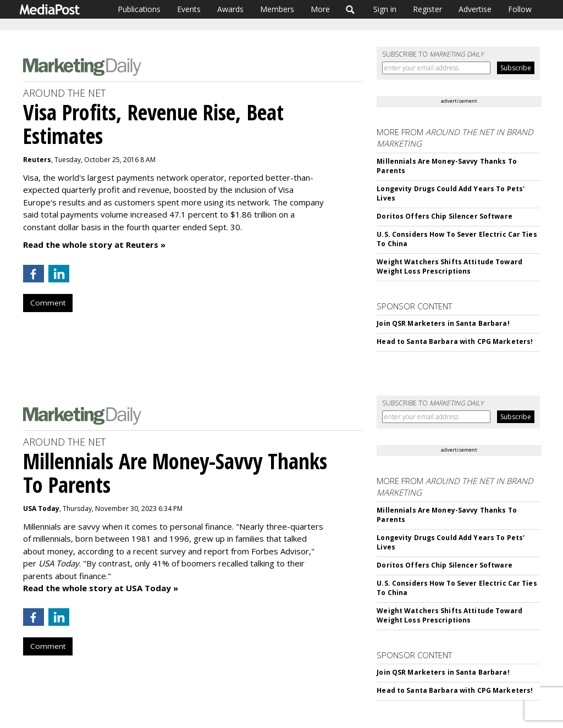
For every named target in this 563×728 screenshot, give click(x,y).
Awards (230, 9)
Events (189, 9)
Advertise (475, 9)
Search (351, 9)
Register (427, 9)
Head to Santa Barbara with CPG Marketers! (455, 341)
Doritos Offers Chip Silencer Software (444, 216)
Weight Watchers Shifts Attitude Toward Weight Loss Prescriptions (449, 266)
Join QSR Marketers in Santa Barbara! (443, 323)
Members (277, 9)
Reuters (37, 160)
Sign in (385, 9)
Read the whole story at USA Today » (101, 588)
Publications (139, 9)
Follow (520, 9)
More (320, 9)
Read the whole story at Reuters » (94, 244)
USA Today (41, 509)
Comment (48, 303)
